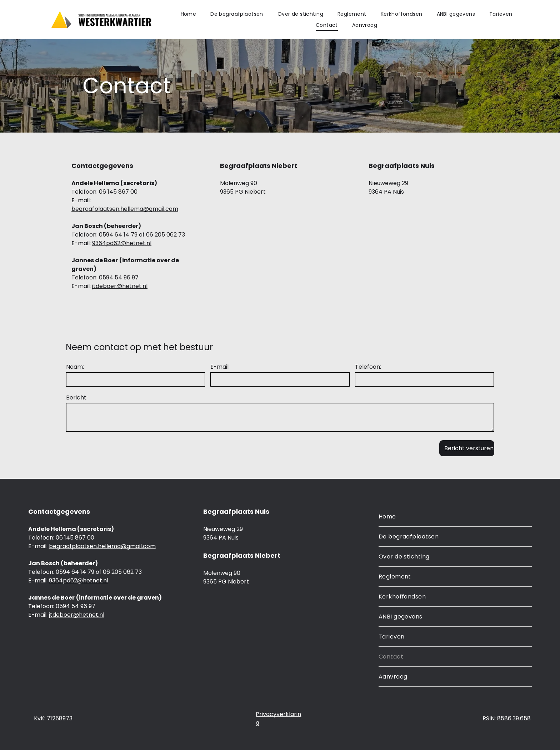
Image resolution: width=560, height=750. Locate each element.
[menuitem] (189, 14)
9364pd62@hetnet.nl (122, 243)
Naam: (75, 367)
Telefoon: (368, 367)
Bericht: (77, 398)
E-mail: (220, 367)
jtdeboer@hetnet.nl (120, 286)
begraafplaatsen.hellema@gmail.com (125, 209)
